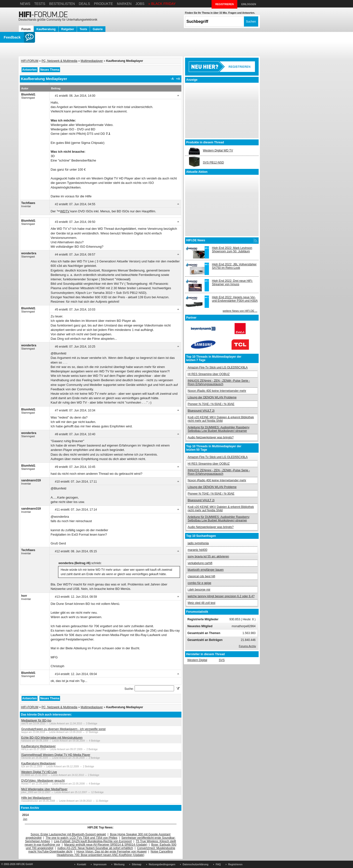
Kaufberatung (46, 29)
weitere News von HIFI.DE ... (240, 311)
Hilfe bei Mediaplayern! (36, 798)
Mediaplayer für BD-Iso (36, 720)
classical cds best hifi (202, 576)
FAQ (218, 864)
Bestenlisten (62, 4)
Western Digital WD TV (218, 150)
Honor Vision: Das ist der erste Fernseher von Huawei (112, 852)
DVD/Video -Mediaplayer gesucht (43, 781)
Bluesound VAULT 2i (201, 411)
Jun (25, 819)
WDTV (65, 211)
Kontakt (82, 864)
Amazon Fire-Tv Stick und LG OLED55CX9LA (218, 367)
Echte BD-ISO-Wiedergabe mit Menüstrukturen (52, 738)
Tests (40, 4)
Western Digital (197, 660)
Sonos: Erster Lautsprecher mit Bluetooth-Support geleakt (68, 834)
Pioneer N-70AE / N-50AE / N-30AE (211, 404)
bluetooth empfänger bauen (206, 570)
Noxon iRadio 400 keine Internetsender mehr (217, 391)
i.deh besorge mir (199, 590)
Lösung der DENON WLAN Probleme (212, 397)
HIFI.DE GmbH (25, 864)
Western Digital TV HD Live (39, 772)
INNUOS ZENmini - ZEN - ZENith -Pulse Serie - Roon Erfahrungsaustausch (219, 382)
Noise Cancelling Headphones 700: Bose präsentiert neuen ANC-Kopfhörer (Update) (115, 853)
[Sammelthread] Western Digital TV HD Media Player (56, 755)
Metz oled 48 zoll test (202, 603)
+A (178, 79)
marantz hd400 (198, 550)
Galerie (98, 29)
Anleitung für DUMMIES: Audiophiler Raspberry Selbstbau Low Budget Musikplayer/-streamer (219, 429)
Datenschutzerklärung (195, 864)
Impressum (100, 864)
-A (172, 79)
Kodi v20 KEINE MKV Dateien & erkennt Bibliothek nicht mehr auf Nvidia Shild (221, 419)
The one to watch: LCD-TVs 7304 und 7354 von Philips (82, 838)
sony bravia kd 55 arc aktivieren (208, 556)
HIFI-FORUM (30, 61)
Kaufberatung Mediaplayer (39, 746)
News (25, 4)
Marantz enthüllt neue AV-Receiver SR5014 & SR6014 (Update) (106, 845)
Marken (124, 4)
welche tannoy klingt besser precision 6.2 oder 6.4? (221, 596)
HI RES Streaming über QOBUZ (209, 374)
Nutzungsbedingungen (162, 864)
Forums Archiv (247, 646)
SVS (222, 660)
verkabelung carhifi (200, 563)
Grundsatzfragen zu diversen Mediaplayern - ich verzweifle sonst (63, 729)
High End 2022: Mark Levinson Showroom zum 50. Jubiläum (232, 250)
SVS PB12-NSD (214, 163)
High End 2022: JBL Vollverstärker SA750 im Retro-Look (234, 266)
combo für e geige (200, 583)
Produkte (103, 4)
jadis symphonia (198, 543)
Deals (84, 4)
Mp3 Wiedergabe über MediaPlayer (44, 789)
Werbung (119, 864)
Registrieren (235, 864)
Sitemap (137, 864)
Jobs (140, 4)
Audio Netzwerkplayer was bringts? (211, 437)
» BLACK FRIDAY (162, 4)
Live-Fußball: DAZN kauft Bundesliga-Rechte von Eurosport (93, 841)
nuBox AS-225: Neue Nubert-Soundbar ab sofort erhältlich (95, 848)
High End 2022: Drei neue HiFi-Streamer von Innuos (233, 283)
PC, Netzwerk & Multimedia (60, 61)
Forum (26, 29)
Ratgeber (68, 29)
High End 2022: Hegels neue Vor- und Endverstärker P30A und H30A (235, 299)
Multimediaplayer (92, 61)
